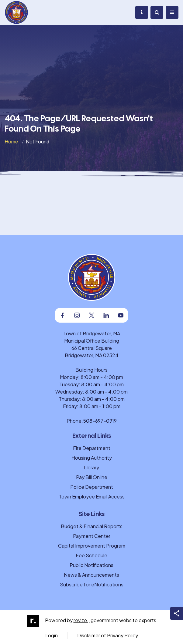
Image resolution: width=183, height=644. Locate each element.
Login (52, 635)
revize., (82, 620)
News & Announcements (91, 575)
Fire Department (92, 448)
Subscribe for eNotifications (92, 584)
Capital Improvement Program (92, 546)
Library (91, 467)
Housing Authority (92, 458)
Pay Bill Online (92, 477)
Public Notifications (91, 565)
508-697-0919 (100, 421)
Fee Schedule (91, 555)
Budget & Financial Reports (92, 526)
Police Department (92, 487)
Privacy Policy (123, 635)
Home (11, 142)
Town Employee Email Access (92, 496)
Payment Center (92, 536)
